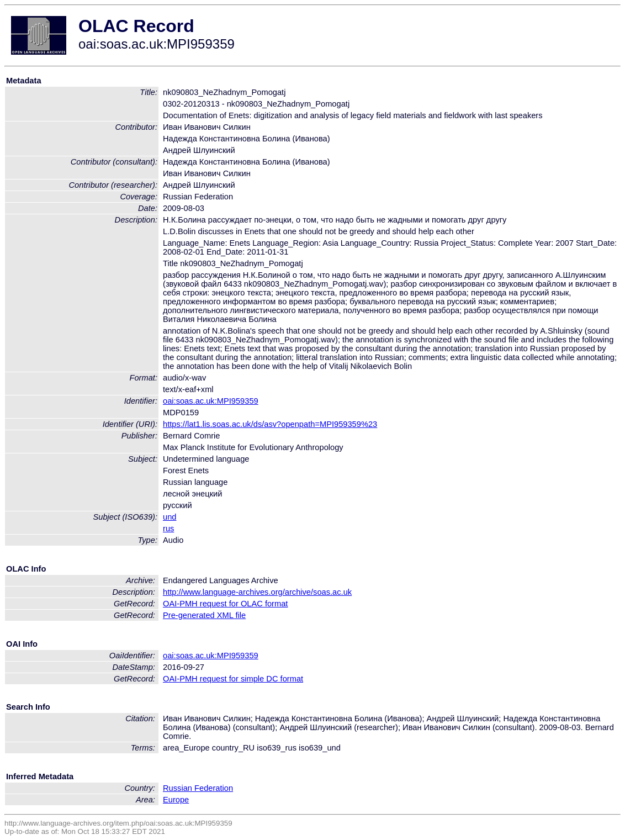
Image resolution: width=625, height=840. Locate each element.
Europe (176, 800)
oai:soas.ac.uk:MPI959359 (211, 401)
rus (168, 529)
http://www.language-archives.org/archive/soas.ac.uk (257, 592)
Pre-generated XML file (204, 615)
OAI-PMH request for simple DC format (233, 679)
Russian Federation (198, 788)
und (170, 517)
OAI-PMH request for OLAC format (225, 604)
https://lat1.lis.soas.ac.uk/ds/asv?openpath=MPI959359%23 (270, 424)
